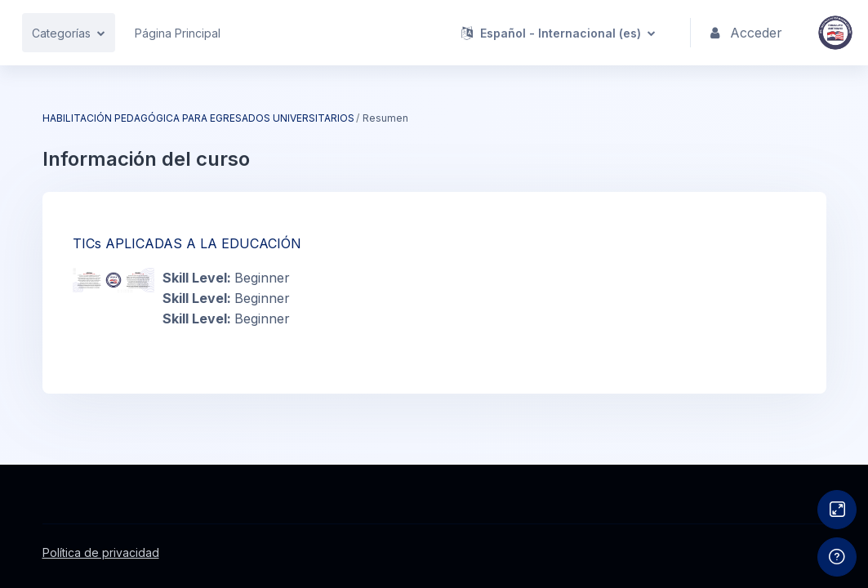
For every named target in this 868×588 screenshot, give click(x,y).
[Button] (837, 510)
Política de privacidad (101, 552)
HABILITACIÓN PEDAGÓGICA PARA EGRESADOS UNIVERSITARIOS (198, 118)
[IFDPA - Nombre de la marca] (835, 33)
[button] (560, 33)
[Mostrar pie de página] (837, 557)
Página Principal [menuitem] (178, 33)
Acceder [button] (747, 33)
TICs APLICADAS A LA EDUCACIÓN (187, 243)
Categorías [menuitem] (61, 33)
